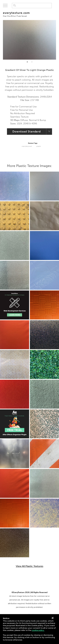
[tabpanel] (30, 40)
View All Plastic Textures (30, 566)
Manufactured (27, 146)
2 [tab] (32, 62)
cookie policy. (38, 630)
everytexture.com (30, 14)
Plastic (39, 146)
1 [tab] (27, 62)
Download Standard (27, 132)
